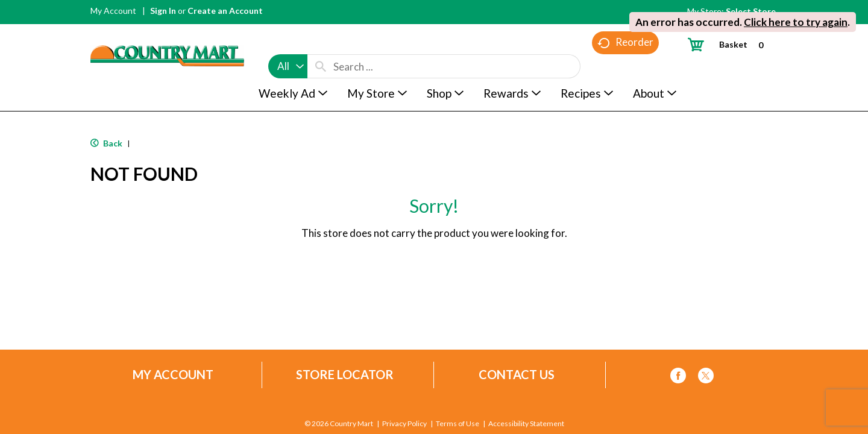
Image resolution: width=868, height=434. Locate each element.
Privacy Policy (405, 424)
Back (106, 143)
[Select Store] (752, 11)
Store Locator (345, 375)
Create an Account (225, 11)
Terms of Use (458, 424)
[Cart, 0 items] (730, 44)
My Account (113, 11)
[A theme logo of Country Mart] (167, 33)
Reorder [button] (625, 67)
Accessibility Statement (526, 424)
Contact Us (517, 375)
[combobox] (288, 43)
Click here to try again (796, 22)
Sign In (163, 11)
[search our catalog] (321, 43)
